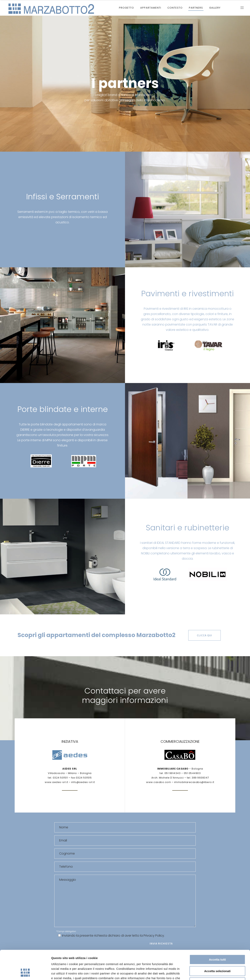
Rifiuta (217, 955)
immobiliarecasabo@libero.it (194, 782)
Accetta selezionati (217, 944)
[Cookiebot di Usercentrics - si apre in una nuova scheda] (25, 972)
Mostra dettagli (205, 972)
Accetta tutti (217, 932)
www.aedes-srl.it (56, 782)
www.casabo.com (158, 782)
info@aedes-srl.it (83, 782)
